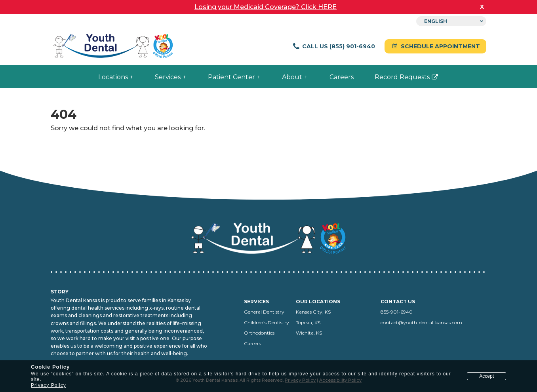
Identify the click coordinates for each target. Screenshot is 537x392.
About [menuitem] (292, 77)
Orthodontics (259, 333)
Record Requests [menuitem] (398, 80)
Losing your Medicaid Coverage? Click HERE (266, 7)
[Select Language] (451, 21)
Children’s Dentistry (267, 323)
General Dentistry (264, 312)
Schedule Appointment (435, 46)
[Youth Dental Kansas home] (114, 47)
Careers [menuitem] (342, 77)
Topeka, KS (308, 323)
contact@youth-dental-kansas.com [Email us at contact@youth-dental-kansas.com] (421, 323)
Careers (252, 343)
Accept (487, 376)
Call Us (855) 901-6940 (334, 46)
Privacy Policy (49, 385)
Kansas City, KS (313, 312)
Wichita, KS (309, 333)
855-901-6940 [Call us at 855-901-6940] (397, 312)
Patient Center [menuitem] (231, 77)
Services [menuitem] (168, 77)
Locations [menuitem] (113, 77)
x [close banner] (482, 6)
